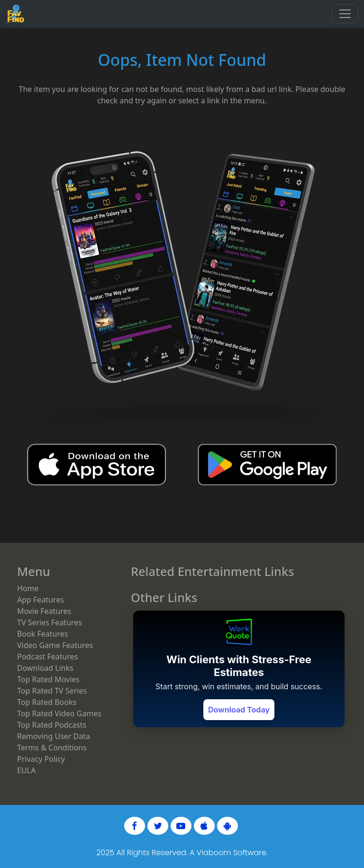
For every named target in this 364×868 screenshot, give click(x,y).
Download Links (45, 668)
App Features (41, 600)
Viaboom (214, 853)
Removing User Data (54, 736)
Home (28, 588)
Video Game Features (55, 645)
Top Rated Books (47, 702)
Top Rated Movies (48, 679)
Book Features (42, 634)
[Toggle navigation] (345, 14)
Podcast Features (47, 657)
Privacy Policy (41, 759)
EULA (26, 770)
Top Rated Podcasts (52, 725)
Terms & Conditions (52, 748)
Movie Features (44, 611)
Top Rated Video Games (59, 713)
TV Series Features (50, 622)
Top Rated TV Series (52, 691)
